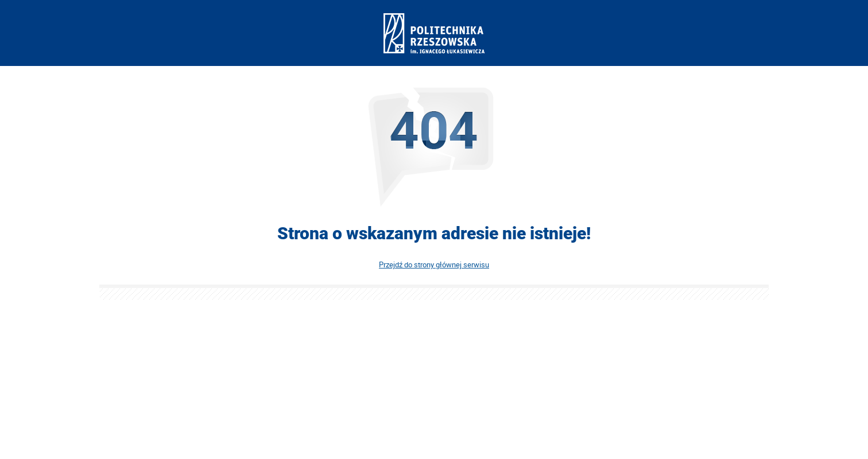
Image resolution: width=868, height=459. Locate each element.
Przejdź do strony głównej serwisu (434, 264)
